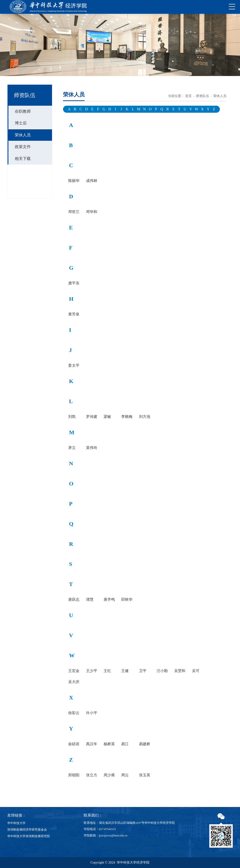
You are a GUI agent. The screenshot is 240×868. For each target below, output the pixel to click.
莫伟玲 (92, 448)
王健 (125, 671)
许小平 (92, 713)
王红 (107, 671)
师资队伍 (202, 96)
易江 (125, 744)
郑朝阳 (74, 775)
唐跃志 (74, 600)
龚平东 (74, 283)
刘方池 (145, 417)
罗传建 (92, 417)
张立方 (92, 775)
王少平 (92, 671)
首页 (188, 96)
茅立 (72, 448)
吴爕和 (180, 671)
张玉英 (145, 775)
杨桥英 (109, 744)
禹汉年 (92, 744)
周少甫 (109, 775)
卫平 (143, 671)
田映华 (127, 600)
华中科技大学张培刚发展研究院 (29, 836)
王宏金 (74, 671)
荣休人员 (220, 96)
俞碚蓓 (74, 744)
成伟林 (92, 181)
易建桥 (145, 744)
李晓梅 (127, 417)
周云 (125, 775)
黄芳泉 (74, 314)
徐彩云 (74, 713)
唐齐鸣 (109, 600)
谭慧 (90, 600)
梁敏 (107, 417)
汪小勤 (162, 671)
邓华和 (92, 212)
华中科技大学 (16, 823)
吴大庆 (74, 682)
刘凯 (72, 417)
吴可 (196, 671)
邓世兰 (74, 212)
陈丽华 (74, 181)
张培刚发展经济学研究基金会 (27, 830)
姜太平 (74, 365)
